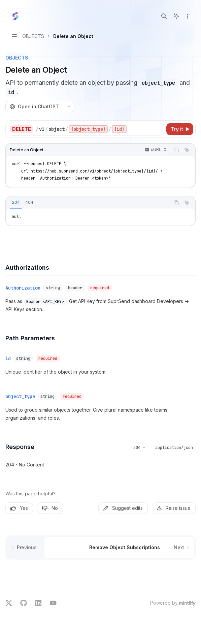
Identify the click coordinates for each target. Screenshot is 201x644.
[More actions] (187, 16)
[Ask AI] (187, 150)
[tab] (16, 202)
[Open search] (164, 16)
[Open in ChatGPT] (34, 107)
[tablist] (88, 203)
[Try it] (180, 129)
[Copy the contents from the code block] (176, 150)
